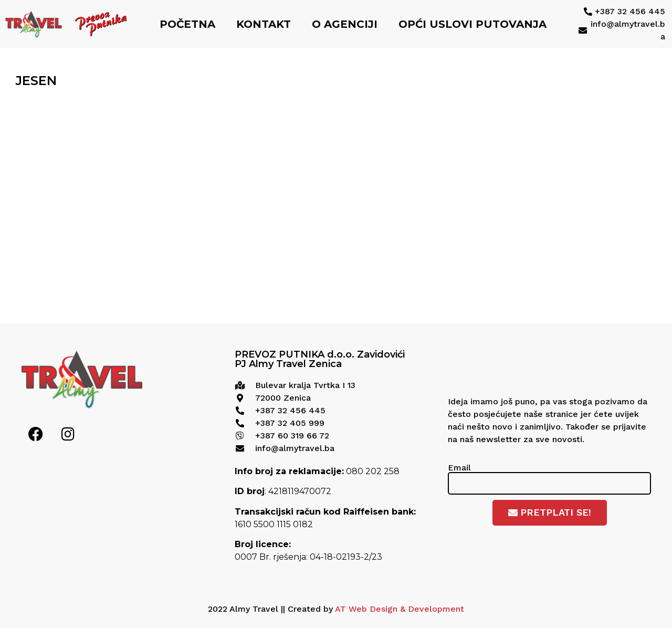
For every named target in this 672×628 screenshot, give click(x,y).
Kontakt (264, 24)
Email (459, 468)
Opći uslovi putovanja (472, 24)
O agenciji (345, 24)
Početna (187, 24)
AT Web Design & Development (400, 609)
